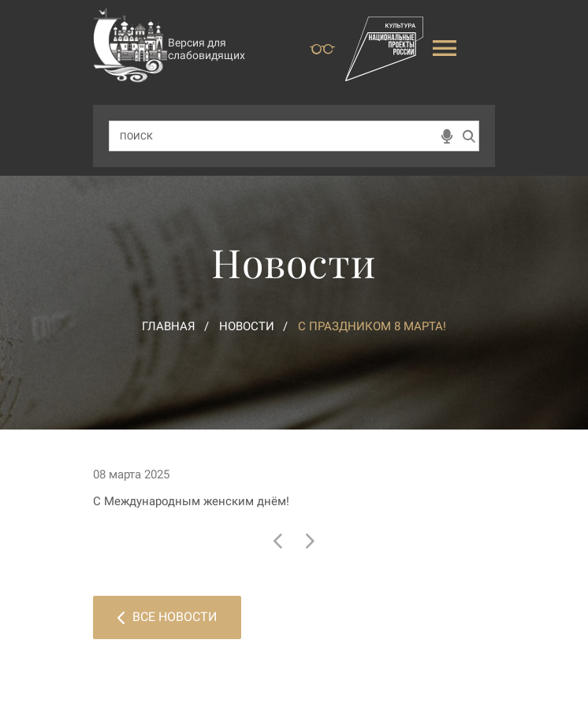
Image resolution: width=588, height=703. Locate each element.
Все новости (167, 617)
